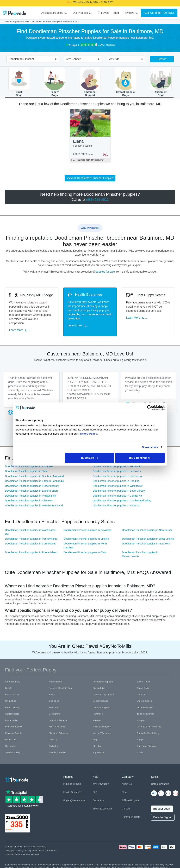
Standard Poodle (57, 752)
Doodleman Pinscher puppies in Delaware (87, 530)
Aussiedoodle (56, 682)
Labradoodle (11, 720)
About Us (127, 784)
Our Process (83, 13)
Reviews (131, 13)
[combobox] (31, 59)
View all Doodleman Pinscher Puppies (90, 178)
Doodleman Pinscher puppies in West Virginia (148, 539)
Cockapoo (54, 701)
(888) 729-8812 (165, 13)
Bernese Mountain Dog (60, 688)
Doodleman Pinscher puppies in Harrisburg (117, 476)
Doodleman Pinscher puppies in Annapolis (29, 466)
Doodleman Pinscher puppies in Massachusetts (140, 554)
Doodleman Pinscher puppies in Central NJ (117, 496)
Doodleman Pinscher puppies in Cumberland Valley (122, 500)
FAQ (95, 792)
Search (162, 59)
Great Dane (55, 714)
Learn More (20, 330)
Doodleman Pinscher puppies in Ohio (85, 552)
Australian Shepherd (103, 682)
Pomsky (53, 740)
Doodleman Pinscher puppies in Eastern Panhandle (34, 481)
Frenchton (54, 707)
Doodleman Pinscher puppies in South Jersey (119, 491)
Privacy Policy (23, 851)
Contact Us (98, 800)
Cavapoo (141, 695)
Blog (116, 13)
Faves (103, 13)
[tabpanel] (32, 396)
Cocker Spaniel (100, 701)
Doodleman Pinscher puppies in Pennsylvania (31, 539)
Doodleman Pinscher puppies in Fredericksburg (32, 486)
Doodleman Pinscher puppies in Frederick (117, 466)
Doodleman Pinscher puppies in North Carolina (85, 545)
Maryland (58, 21)
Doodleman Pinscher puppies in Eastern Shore (32, 491)
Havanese (98, 714)
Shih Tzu (97, 746)
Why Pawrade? (101, 784)
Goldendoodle (12, 714)
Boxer (52, 695)
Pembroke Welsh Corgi (148, 733)
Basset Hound (144, 682)
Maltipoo (141, 720)
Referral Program (131, 817)
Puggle (140, 740)
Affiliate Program (131, 800)
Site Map (97, 809)
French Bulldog (13, 707)
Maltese (97, 720)
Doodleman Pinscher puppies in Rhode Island (31, 552)
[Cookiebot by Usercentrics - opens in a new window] (150, 407)
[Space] (16, 779)
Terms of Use (38, 851)
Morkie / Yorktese (101, 733)
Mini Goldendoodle (102, 727)
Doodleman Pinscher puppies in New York (146, 544)
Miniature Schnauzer (59, 733)
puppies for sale (105, 272)
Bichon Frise (99, 688)
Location (107, 809)
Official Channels (160, 784)
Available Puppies (54, 13)
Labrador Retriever (58, 720)
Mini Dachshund (57, 727)
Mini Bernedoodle (14, 727)
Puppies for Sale (21, 21)
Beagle (9, 688)
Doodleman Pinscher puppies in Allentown (29, 500)
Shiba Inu (54, 746)
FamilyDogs (55, 82)
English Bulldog (144, 701)
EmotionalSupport (90, 82)
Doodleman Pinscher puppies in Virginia (86, 539)
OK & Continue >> (140, 458)
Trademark (51, 851)
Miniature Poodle (14, 733)
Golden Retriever (145, 707)
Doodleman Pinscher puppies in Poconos (116, 505)
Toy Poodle (98, 752)
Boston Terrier (12, 695)
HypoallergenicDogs (125, 82)
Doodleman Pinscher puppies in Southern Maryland (34, 476)
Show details (150, 447)
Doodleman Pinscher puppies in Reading (116, 481)
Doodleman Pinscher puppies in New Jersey (147, 530)
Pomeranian (11, 740)
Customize (90, 458)
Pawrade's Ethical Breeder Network (22, 855)
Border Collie (143, 688)
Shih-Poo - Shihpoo (146, 746)
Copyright (10, 851)
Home (8, 21)
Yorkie (140, 752)
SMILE (117, 4)
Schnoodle (10, 746)
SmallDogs (19, 82)
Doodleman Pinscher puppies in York (26, 471)
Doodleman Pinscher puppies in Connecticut (30, 544)
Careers (126, 809)
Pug (95, 740)
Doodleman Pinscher (41, 21)
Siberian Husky (13, 752)
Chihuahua (11, 701)
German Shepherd (102, 707)
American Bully (13, 682)
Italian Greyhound (145, 714)
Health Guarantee (73, 792)
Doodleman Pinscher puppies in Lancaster (117, 471)
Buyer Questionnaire (74, 800)
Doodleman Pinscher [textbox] (21, 59)
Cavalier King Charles (103, 695)
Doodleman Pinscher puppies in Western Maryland (34, 505)
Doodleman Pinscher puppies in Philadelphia (30, 496)
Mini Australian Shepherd (149, 727)
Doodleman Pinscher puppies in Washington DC (30, 532)
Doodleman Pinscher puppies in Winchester (118, 486)
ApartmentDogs (161, 82)
